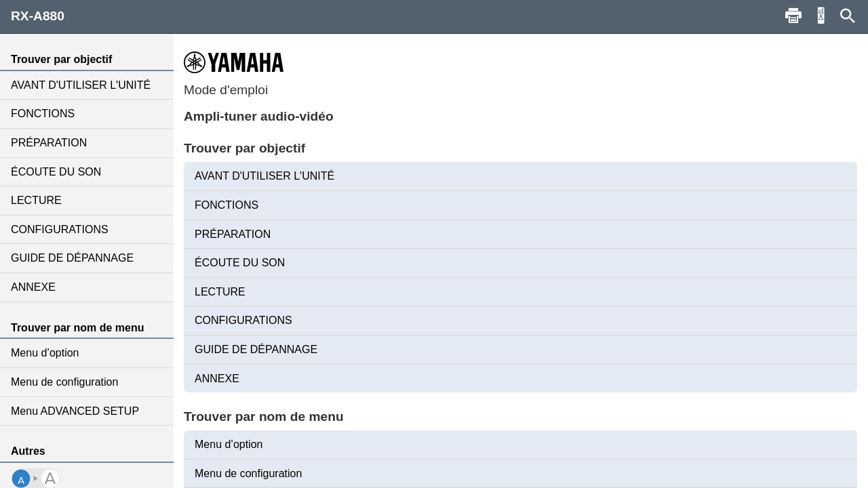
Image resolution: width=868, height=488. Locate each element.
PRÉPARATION (49, 143)
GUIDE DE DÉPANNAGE (72, 258)
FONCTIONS (43, 114)
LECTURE (36, 200)
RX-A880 (38, 16)
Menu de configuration (64, 382)
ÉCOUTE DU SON (56, 172)
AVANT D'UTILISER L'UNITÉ (81, 85)
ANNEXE (33, 287)
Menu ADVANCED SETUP (75, 411)
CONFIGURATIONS (60, 229)
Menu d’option (45, 353)
